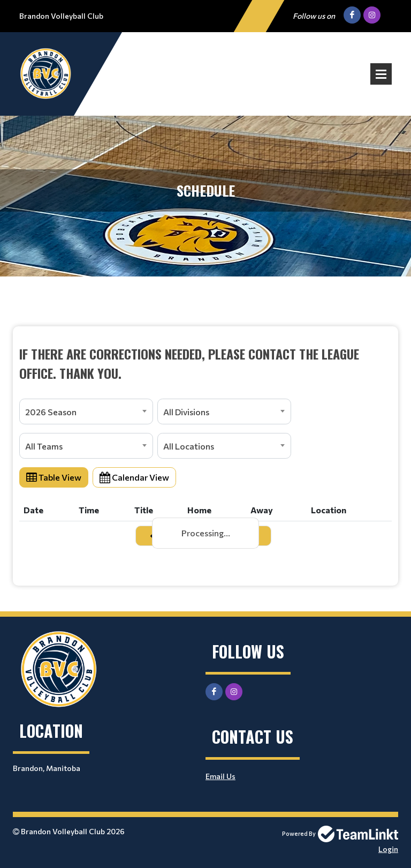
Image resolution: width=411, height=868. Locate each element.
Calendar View (134, 477)
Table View (54, 477)
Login (388, 849)
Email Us (220, 776)
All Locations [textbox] (189, 446)
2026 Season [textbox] (51, 412)
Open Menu (381, 74)
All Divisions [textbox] (186, 412)
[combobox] (86, 411)
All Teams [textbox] (44, 446)
